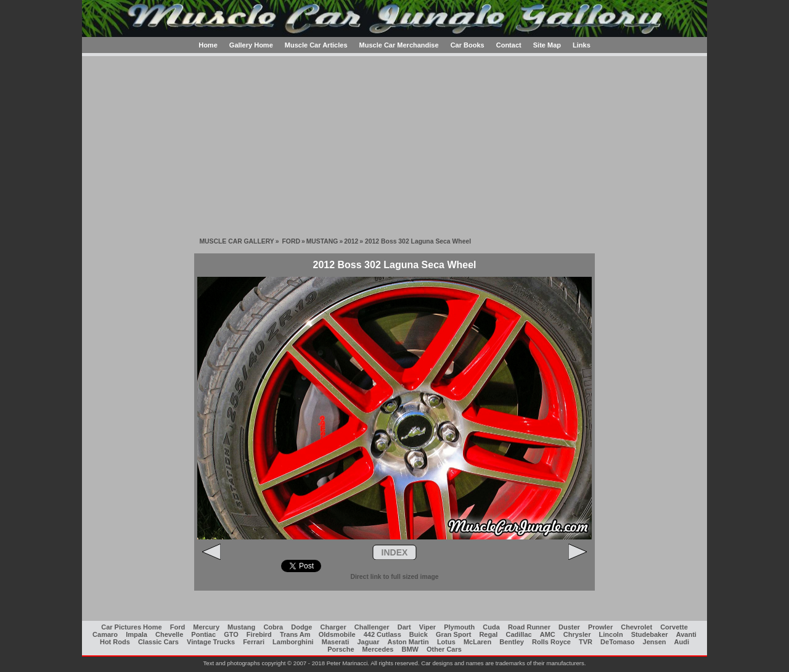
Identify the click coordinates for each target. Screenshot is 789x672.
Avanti (686, 634)
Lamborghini (293, 642)
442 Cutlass (382, 634)
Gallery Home (251, 45)
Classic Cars (158, 642)
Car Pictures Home (131, 627)
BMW (410, 649)
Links (582, 45)
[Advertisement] (394, 142)
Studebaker (650, 634)
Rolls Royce (551, 642)
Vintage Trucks (211, 642)
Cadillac (518, 634)
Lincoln (611, 634)
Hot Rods (115, 642)
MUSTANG (322, 241)
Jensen (655, 642)
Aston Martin (408, 642)
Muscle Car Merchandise (399, 45)
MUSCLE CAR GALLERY (236, 241)
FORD (291, 241)
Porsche (341, 649)
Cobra (273, 627)
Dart (404, 627)
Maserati (336, 642)
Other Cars (444, 649)
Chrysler (577, 634)
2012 (351, 241)
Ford (178, 627)
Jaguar (368, 642)
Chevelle (169, 634)
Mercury (206, 627)
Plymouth (459, 627)
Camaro (105, 634)
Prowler (600, 627)
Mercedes (378, 649)
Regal (488, 634)
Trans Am (295, 634)
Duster (569, 627)
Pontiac (203, 634)
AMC (548, 634)
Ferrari (254, 642)
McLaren (477, 642)
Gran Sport (453, 634)
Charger (333, 627)
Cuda (491, 627)
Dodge (301, 627)
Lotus (446, 642)
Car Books (468, 45)
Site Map (547, 45)
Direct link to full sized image (394, 577)
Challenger (372, 627)
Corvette (674, 627)
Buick (419, 634)
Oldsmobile (337, 634)
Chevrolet (636, 627)
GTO (231, 634)
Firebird (259, 634)
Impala (137, 634)
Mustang (241, 627)
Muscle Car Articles (316, 45)
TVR (586, 642)
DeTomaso (617, 642)
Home (208, 45)
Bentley (512, 642)
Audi (682, 642)
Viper (427, 627)
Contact (509, 45)
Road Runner (529, 627)
